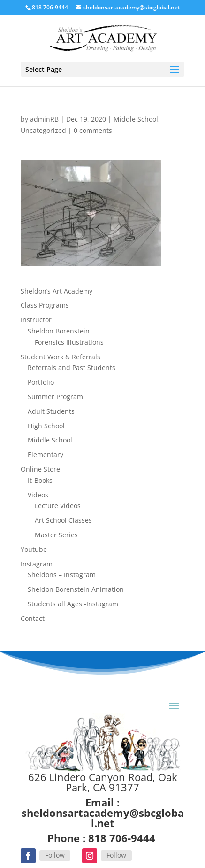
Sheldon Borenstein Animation (76, 589)
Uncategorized (43, 130)
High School (46, 426)
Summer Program (55, 397)
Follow (55, 855)
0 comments (93, 130)
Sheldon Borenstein (59, 331)
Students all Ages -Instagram (73, 604)
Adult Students (51, 411)
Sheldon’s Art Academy (57, 291)
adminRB (44, 119)
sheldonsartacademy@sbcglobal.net (103, 818)
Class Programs (45, 305)
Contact (33, 618)
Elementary (46, 454)
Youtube (34, 549)
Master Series (56, 535)
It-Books (40, 480)
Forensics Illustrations (69, 342)
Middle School (136, 119)
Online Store (40, 469)
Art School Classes (63, 520)
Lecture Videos (58, 506)
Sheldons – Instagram (62, 575)
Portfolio (41, 382)
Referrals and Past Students (72, 368)
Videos (38, 495)
